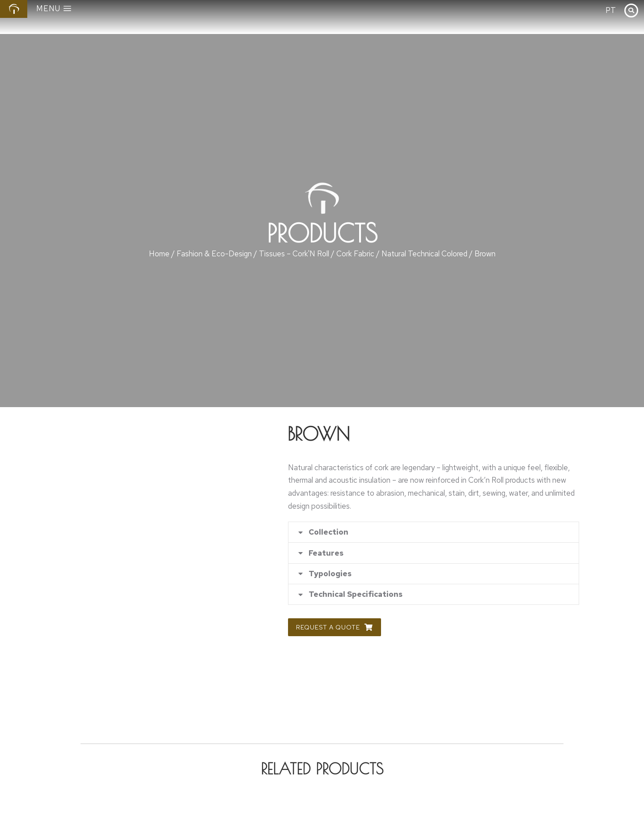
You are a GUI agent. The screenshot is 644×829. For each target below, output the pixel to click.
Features (326, 554)
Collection (329, 533)
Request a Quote (335, 630)
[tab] (434, 533)
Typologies (330, 576)
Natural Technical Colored (424, 254)
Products (322, 233)
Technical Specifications (356, 597)
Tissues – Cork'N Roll (294, 254)
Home (159, 254)
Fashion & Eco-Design (214, 254)
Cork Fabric (355, 254)
